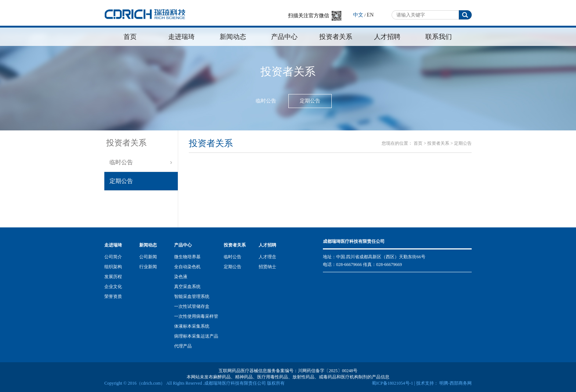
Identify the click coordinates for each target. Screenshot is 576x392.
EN (370, 15)
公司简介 (113, 257)
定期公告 (310, 101)
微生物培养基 (187, 257)
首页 (130, 37)
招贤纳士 (267, 267)
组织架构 (113, 267)
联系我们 (439, 37)
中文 (358, 15)
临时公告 (266, 101)
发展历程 (113, 277)
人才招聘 (387, 37)
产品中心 (284, 37)
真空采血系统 (187, 287)
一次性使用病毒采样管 (196, 316)
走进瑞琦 (181, 37)
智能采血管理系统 (192, 296)
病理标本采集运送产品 (196, 336)
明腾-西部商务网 (455, 383)
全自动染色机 (187, 267)
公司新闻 (148, 257)
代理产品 (183, 346)
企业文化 (113, 287)
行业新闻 (148, 267)
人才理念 (267, 257)
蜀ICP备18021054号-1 (393, 383)
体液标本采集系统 (192, 326)
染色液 (181, 277)
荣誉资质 (113, 296)
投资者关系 (336, 37)
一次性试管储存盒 (192, 306)
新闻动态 (233, 37)
